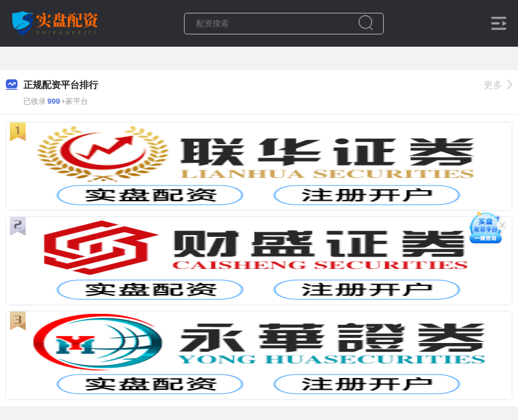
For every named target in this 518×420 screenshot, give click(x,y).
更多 (498, 85)
